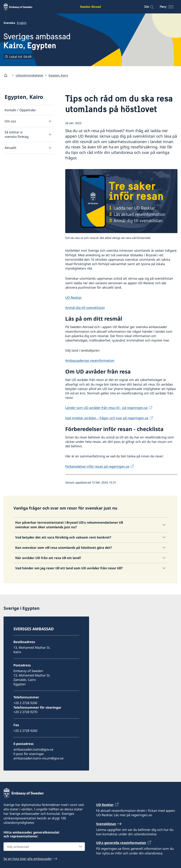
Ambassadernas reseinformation (90, 360)
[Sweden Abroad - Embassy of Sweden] (21, 7)
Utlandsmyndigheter (30, 75)
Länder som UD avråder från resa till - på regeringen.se (106, 408)
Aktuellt (11, 148)
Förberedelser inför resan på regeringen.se (97, 466)
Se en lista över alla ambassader (28, 859)
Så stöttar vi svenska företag (17, 134)
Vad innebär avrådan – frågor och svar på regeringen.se (107, 418)
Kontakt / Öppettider (20, 110)
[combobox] (44, 847)
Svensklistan (106, 824)
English (22, 23)
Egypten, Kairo (58, 75)
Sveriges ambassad (37, 41)
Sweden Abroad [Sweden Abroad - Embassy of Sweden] (90, 7)
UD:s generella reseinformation (121, 843)
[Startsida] (7, 75)
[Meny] (170, 7)
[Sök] (150, 7)
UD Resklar (73, 297)
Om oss (10, 121)
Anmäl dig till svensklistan (85, 308)
